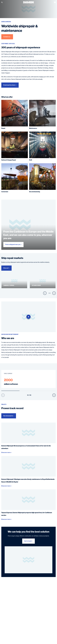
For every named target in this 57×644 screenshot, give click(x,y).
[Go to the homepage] (28, 2)
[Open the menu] (55, 2)
